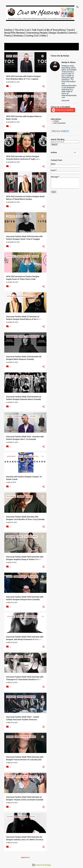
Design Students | (59, 33)
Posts (56, 121)
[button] (43, 86)
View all (9, 48)
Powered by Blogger (42, 865)
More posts (25, 858)
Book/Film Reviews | (16, 33)
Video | (44, 36)
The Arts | (20, 30)
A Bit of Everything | (55, 30)
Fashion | (9, 30)
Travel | (71, 30)
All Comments (59, 123)
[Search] (78, 7)
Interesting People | (38, 33)
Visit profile (65, 101)
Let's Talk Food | (35, 30)
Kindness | (19, 36)
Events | (73, 33)
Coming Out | (33, 36)
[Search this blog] (65, 142)
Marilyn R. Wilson (69, 62)
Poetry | (9, 36)
